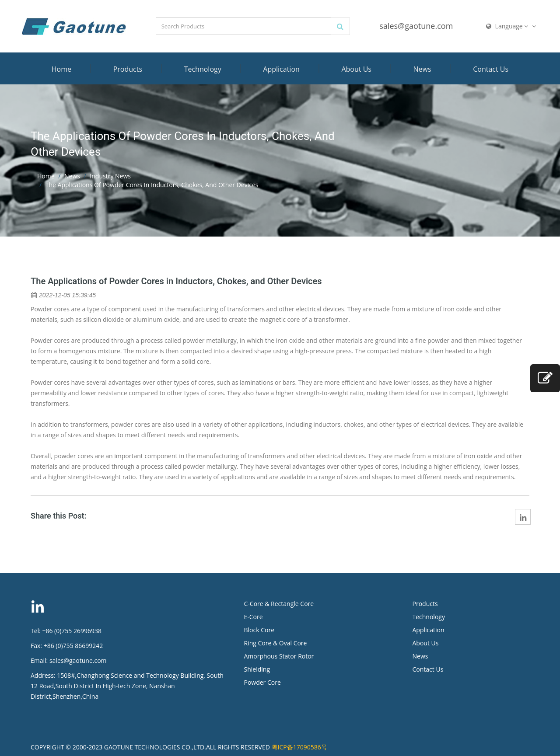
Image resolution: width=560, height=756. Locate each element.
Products (128, 69)
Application (281, 69)
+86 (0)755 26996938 (72, 631)
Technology (203, 69)
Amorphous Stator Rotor (279, 656)
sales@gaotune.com (416, 26)
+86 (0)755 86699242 (73, 646)
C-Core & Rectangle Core (279, 604)
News (422, 69)
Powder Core (262, 682)
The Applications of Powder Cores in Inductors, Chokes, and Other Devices (176, 281)
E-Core (254, 617)
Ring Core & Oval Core (276, 643)
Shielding (257, 669)
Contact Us (491, 69)
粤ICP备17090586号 (299, 747)
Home (61, 69)
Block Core (260, 630)
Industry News (110, 176)
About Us (356, 69)
